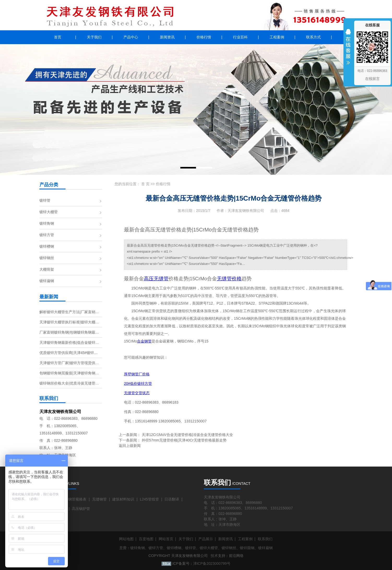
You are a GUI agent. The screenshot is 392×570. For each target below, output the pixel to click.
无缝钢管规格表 (74, 499)
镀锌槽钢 (47, 246)
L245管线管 (149, 499)
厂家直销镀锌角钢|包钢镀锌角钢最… (69, 332)
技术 (214, 556)
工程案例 (277, 37)
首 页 (145, 184)
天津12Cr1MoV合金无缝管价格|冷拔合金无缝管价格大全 (188, 435)
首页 (58, 37)
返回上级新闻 (130, 446)
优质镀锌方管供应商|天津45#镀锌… (69, 353)
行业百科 (240, 37)
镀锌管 (45, 200)
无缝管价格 (229, 279)
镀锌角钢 (47, 223)
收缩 (348, 50)
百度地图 (146, 539)
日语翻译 (172, 499)
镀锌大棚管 (49, 212)
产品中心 (131, 37)
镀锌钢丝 (47, 258)
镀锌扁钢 (47, 281)
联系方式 (313, 37)
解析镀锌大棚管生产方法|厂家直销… (69, 312)
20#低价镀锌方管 (138, 383)
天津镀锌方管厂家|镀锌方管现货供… (69, 363)
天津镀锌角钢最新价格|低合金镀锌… (69, 342)
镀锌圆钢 (247, 548)
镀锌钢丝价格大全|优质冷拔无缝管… (69, 383)
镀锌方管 (47, 235)
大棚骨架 (47, 269)
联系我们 (265, 539)
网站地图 (126, 539)
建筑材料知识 (123, 499)
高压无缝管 (156, 279)
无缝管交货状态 (137, 393)
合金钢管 (144, 341)
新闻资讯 (167, 37)
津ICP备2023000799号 (212, 563)
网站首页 (166, 539)
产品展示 (206, 539)
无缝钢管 (99, 499)
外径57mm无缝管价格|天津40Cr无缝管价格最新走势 (184, 440)
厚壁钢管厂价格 (137, 374)
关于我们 (94, 37)
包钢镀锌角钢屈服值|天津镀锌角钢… (69, 373)
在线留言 (372, 79)
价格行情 (204, 37)
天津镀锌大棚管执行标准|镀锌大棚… (69, 322)
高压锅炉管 (81, 509)
